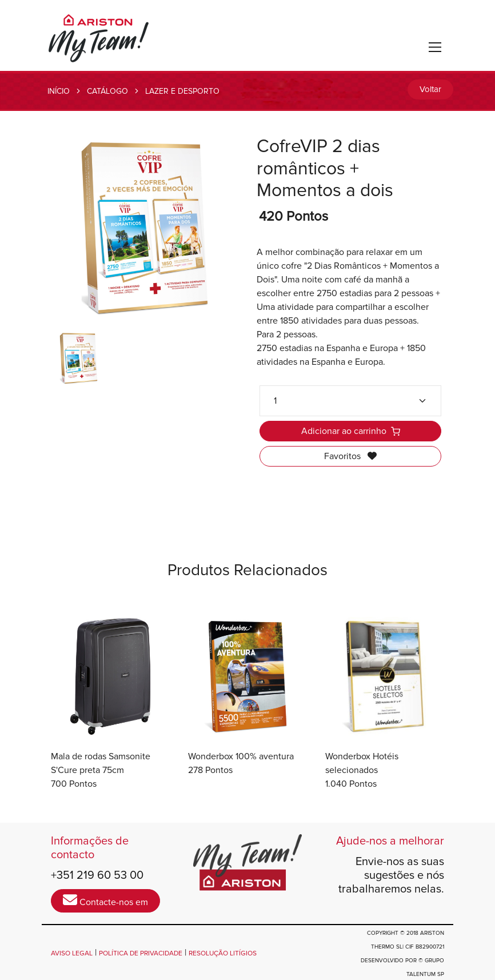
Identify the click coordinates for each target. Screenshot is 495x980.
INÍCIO (59, 91)
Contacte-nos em (105, 900)
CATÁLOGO (107, 91)
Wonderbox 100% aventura (241, 756)
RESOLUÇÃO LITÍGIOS (223, 953)
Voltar (430, 89)
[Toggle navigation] (435, 47)
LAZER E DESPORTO (182, 91)
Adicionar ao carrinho (351, 431)
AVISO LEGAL (72, 953)
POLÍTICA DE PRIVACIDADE (141, 953)
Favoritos (350, 456)
